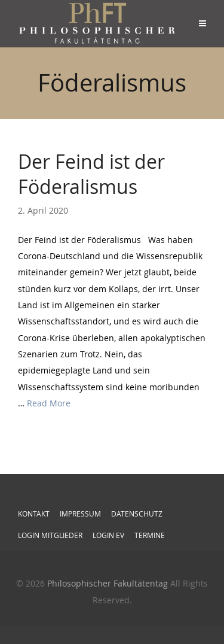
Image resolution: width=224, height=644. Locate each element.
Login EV (108, 535)
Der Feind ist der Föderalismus (91, 174)
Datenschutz (137, 514)
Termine (150, 535)
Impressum (80, 514)
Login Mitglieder (50, 535)
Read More (49, 403)
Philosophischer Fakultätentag (108, 583)
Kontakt (34, 514)
